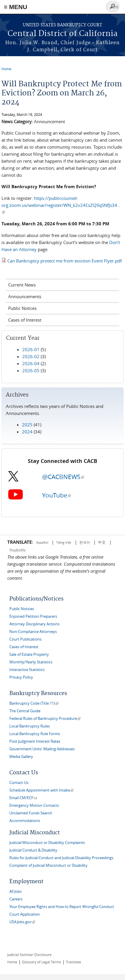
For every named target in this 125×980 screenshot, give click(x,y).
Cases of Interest (25, 320)
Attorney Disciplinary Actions (34, 624)
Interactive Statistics (27, 670)
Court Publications (25, 639)
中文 (102, 542)
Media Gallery (21, 757)
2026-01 (31, 349)
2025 (27, 425)
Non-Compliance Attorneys (33, 632)
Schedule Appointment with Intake (41, 790)
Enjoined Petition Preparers (33, 616)
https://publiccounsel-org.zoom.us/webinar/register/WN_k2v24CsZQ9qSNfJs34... (61, 205)
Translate (73, 962)
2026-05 (31, 370)
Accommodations (25, 821)
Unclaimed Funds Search (31, 813)
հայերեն (18, 550)
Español (43, 542)
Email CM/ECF (23, 798)
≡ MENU (16, 7)
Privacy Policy (21, 677)
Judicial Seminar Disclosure (29, 955)
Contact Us (19, 783)
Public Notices (22, 308)
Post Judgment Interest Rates (35, 741)
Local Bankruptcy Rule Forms (35, 734)
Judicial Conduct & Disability (33, 850)
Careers (16, 899)
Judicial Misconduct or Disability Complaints (47, 843)
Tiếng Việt (64, 542)
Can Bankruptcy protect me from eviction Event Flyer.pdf (65, 261)
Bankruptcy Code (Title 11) (34, 703)
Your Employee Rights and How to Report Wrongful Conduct (62, 907)
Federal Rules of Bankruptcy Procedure (45, 719)
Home (6, 69)
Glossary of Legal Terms (42, 962)
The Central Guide (25, 711)
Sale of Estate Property (29, 654)
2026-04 (31, 363)
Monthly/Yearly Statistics (31, 662)
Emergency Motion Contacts (34, 805)
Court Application (25, 914)
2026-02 (31, 356)
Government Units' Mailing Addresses (42, 749)
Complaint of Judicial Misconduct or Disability (48, 865)
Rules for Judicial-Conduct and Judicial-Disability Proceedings (61, 858)
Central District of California (63, 34)
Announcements (25, 296)
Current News (22, 285)
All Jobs (16, 891)
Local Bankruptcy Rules (30, 726)
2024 (27, 432)
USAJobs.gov (22, 922)
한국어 (85, 542)
